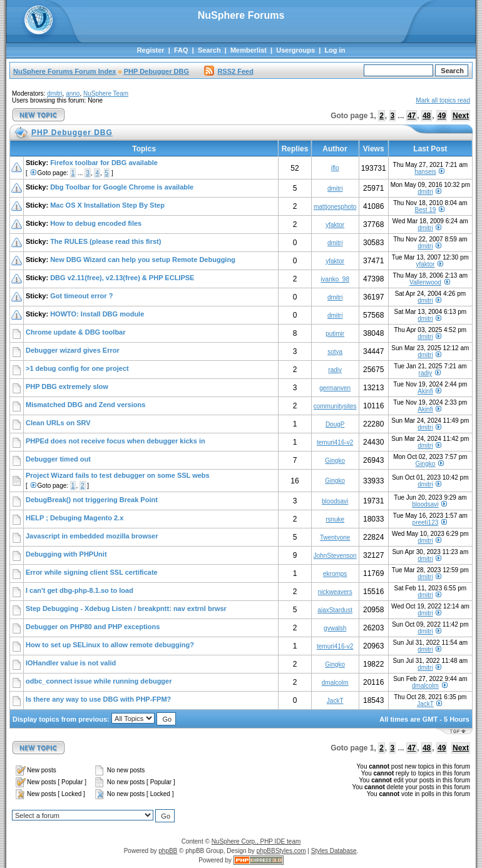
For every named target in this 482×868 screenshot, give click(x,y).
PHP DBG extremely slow (67, 386)
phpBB (168, 851)
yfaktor (335, 225)
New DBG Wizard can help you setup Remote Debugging (143, 260)
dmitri (54, 93)
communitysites (335, 406)
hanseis (425, 172)
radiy (335, 370)
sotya (335, 352)
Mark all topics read (443, 100)
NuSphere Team (106, 93)
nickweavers (335, 592)
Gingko (335, 461)
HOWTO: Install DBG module (97, 314)
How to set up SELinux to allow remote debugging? (110, 645)
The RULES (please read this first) (105, 241)
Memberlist (249, 50)
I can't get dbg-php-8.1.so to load (79, 590)
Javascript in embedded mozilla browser (92, 536)
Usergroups (295, 50)
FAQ (181, 50)
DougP (335, 424)
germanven (335, 388)
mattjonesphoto (335, 207)
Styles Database (334, 851)
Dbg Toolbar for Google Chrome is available (122, 187)
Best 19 (425, 210)
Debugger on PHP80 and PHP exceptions (93, 627)
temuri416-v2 (335, 442)
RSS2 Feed (228, 71)
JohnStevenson (335, 556)
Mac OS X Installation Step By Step (107, 205)
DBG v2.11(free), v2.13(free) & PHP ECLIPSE (122, 278)
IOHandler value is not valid (71, 663)
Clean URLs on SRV (58, 423)
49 (442, 116)
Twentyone (335, 537)
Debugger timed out (58, 459)
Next (461, 116)
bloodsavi (335, 501)
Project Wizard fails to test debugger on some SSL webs (118, 475)
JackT (335, 701)
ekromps (335, 574)
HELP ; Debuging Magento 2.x (74, 518)
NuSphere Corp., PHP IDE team (256, 841)
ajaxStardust (335, 610)
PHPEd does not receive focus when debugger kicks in (115, 441)
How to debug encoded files (96, 223)
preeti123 (426, 522)
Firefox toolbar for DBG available (104, 163)
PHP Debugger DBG (156, 71)
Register (151, 50)
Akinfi (425, 391)
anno (73, 93)
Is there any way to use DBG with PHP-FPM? (98, 699)
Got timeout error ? (81, 296)
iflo (335, 168)
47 (412, 116)
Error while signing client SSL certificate (92, 572)
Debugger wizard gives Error (73, 350)
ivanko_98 (335, 279)
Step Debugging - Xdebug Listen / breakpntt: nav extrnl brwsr (126, 608)
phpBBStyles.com (281, 851)
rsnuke (335, 519)
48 (427, 116)
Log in (335, 50)
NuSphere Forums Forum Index (64, 71)
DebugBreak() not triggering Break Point (92, 500)
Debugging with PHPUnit (66, 554)
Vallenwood (425, 282)
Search (209, 50)
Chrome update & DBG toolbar (76, 332)
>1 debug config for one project (77, 368)
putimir (335, 334)
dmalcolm (335, 683)
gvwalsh (335, 628)
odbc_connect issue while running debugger (99, 681)
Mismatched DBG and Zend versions (85, 405)
